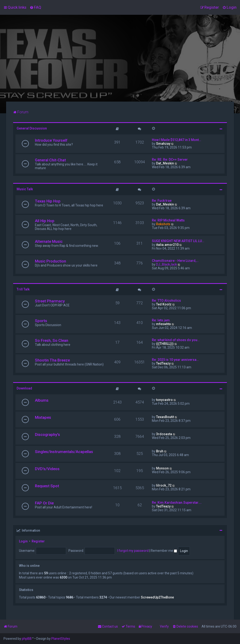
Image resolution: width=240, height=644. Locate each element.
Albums (42, 400)
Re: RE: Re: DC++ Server (170, 160)
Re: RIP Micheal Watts (168, 220)
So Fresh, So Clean (52, 340)
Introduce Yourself (51, 140)
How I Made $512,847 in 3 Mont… (176, 140)
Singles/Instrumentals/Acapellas (64, 452)
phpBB (27, 639)
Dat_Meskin (165, 163)
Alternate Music (49, 241)
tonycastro (164, 400)
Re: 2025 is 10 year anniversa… (175, 360)
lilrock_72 (164, 485)
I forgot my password (133, 551)
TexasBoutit (165, 417)
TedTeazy (163, 363)
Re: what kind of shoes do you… (176, 340)
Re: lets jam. (161, 320)
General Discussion (32, 128)
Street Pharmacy (50, 301)
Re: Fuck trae (162, 201)
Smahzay (163, 144)
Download (24, 388)
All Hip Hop (45, 221)
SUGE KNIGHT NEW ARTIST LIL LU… (178, 241)
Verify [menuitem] (164, 626)
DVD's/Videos (47, 469)
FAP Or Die (44, 503)
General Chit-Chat (50, 160)
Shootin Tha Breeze (52, 360)
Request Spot (47, 486)
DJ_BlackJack (167, 264)
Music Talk (25, 189)
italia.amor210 (167, 245)
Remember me (164, 551)
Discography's (47, 434)
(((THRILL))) (165, 344)
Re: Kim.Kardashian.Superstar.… (177, 503)
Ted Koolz (164, 304)
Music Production (51, 261)
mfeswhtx (163, 324)
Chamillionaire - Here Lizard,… (175, 261)
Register (38, 541)
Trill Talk (23, 289)
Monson (162, 468)
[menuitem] (36, 7)
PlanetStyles (61, 639)
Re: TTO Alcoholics (166, 301)
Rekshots (163, 224)
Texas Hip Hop (48, 201)
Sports (41, 321)
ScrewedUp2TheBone (157, 597)
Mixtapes (43, 417)
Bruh (160, 451)
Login (23, 541)
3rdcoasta (164, 434)
